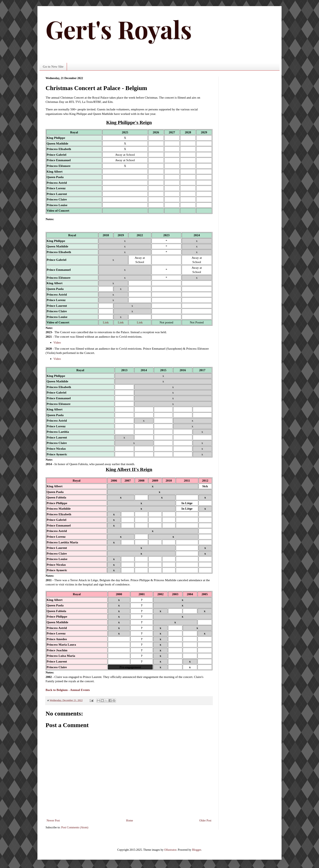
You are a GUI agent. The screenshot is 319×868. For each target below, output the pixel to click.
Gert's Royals (119, 29)
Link (106, 322)
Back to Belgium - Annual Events (68, 690)
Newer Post (53, 821)
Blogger (197, 850)
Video (57, 342)
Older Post (205, 821)
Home (130, 821)
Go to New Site (53, 67)
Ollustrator (170, 850)
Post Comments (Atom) (75, 827)
